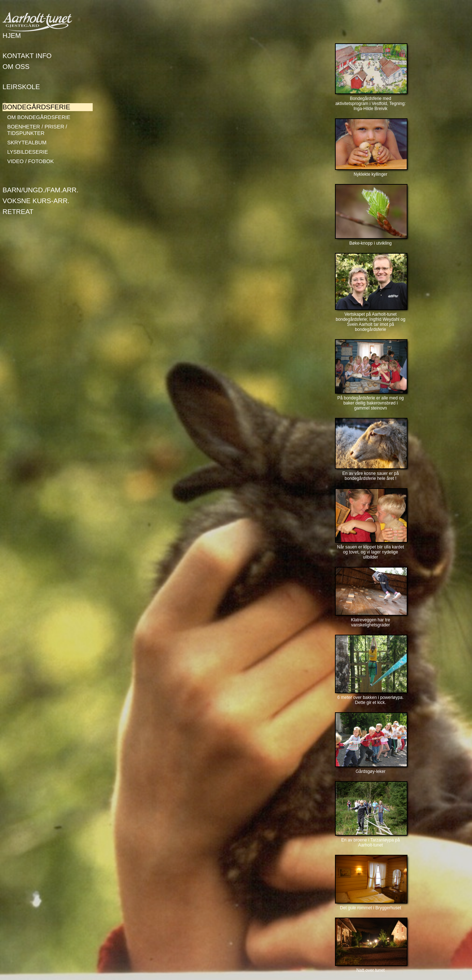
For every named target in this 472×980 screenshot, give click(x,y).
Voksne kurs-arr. (36, 201)
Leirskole (21, 87)
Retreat (18, 212)
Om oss (16, 67)
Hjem (12, 36)
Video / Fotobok (30, 161)
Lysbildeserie (28, 152)
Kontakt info (27, 56)
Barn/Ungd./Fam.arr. (40, 190)
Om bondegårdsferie (39, 117)
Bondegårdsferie (36, 107)
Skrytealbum (27, 143)
